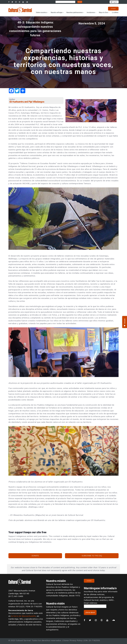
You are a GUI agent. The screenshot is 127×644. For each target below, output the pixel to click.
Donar (113, 9)
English (114, 2)
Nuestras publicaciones (75, 12)
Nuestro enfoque (57, 12)
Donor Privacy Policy (73, 640)
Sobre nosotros (41, 12)
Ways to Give (103, 12)
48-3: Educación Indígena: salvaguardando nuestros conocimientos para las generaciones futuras (35, 29)
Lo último (115, 12)
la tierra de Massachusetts (24, 616)
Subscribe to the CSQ (92, 556)
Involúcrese (91, 12)
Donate (35, 556)
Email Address (90, 603)
